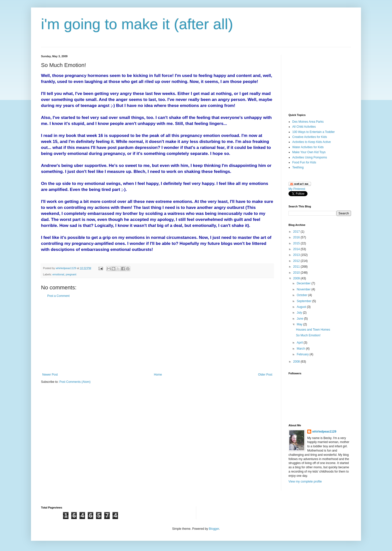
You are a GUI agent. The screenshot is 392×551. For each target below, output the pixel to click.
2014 (297, 249)
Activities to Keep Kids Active (311, 142)
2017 (297, 232)
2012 (297, 261)
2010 (297, 273)
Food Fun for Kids (304, 162)
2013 (297, 255)
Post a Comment (58, 296)
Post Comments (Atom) (75, 382)
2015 (297, 243)
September (304, 301)
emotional (58, 274)
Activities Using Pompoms (310, 157)
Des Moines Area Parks (308, 122)
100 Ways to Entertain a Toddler (313, 132)
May (300, 324)
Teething (298, 167)
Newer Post (50, 375)
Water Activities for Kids (308, 147)
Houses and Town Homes (313, 330)
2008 (297, 362)
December (304, 283)
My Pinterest (297, 189)
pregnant (71, 274)
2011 (297, 267)
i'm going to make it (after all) (137, 24)
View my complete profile (305, 482)
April (300, 343)
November (304, 289)
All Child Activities (304, 127)
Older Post (265, 375)
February (303, 354)
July (300, 313)
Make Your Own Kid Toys (309, 152)
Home (158, 375)
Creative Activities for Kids (310, 137)
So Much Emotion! (308, 335)
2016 (297, 237)
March (301, 349)
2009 (297, 278)
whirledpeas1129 (66, 268)
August (302, 307)
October (302, 295)
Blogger (214, 529)
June (300, 319)
